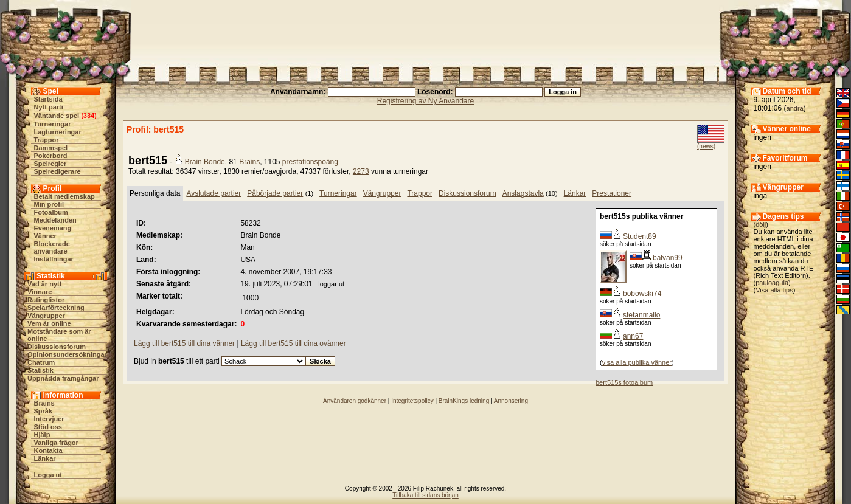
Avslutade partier (214, 193)
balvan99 (668, 258)
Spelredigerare (57, 171)
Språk (43, 411)
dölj (761, 224)
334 (89, 116)
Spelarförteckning (56, 308)
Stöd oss (48, 427)
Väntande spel (57, 116)
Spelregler (50, 164)
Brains (44, 403)
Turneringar (53, 124)
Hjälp (42, 435)
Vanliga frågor (56, 443)
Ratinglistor (46, 300)
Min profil (49, 204)
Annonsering (511, 401)
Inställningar (54, 259)
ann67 (633, 336)
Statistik (40, 370)
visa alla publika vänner (637, 362)
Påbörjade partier (275, 193)
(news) (706, 146)
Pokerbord (51, 156)
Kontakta (48, 450)
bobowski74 (642, 294)
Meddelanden (55, 220)
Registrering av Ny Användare (425, 101)
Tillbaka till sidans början (425, 495)
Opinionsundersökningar (67, 354)
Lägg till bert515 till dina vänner (184, 343)
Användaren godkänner (355, 401)
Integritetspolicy (412, 401)
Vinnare (40, 292)
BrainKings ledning (464, 401)
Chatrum (41, 362)
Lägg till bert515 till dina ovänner (294, 343)
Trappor (47, 140)
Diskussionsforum (57, 347)
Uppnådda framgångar (63, 378)
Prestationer (612, 193)
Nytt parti (49, 107)
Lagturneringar (58, 132)
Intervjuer (49, 419)
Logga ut (48, 475)
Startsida (48, 99)
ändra (795, 108)
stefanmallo (641, 315)
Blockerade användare (52, 247)
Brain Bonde (205, 162)
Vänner (45, 236)
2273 (361, 171)
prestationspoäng (310, 162)
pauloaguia (772, 283)
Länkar (45, 458)
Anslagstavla (523, 193)
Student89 (640, 236)
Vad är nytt (44, 284)
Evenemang (53, 228)
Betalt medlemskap (64, 196)
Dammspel (51, 148)
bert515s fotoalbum (624, 382)
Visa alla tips (774, 290)
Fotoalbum (51, 212)
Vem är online (49, 323)
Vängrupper (46, 316)
